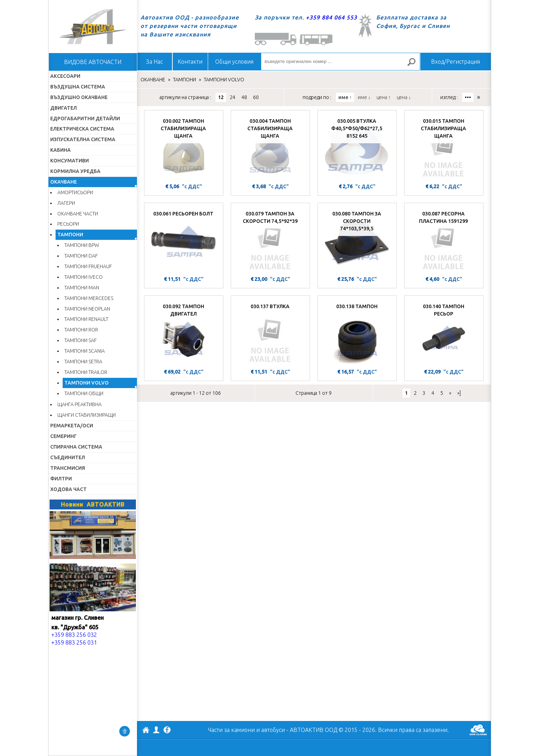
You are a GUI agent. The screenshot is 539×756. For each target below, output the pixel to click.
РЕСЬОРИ (68, 224)
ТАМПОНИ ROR (81, 330)
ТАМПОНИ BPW (82, 245)
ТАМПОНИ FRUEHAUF (88, 266)
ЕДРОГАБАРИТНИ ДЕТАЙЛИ (85, 119)
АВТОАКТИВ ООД (146, 731)
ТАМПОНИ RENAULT (86, 319)
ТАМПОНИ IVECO (84, 277)
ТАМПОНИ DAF (81, 256)
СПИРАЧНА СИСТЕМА (76, 447)
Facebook (167, 731)
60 (256, 97)
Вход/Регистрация (455, 62)
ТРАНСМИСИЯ (68, 468)
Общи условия (234, 62)
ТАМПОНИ (70, 235)
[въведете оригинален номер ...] (340, 62)
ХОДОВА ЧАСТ (68, 489)
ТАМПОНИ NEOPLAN (87, 309)
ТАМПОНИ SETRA (83, 362)
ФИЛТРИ (61, 479)
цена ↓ (404, 97)
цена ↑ (384, 97)
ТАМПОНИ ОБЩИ (84, 393)
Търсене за (414, 65)
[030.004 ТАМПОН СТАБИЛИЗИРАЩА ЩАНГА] (270, 148)
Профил (156, 730)
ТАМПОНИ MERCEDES (89, 298)
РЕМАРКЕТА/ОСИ (72, 426)
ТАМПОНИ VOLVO (87, 383)
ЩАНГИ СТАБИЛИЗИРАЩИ (87, 415)
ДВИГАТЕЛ (64, 108)
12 (221, 97)
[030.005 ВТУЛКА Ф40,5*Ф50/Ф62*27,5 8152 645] (357, 148)
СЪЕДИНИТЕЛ (68, 457)
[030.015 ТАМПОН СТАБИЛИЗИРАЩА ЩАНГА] (444, 148)
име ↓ (364, 97)
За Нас (154, 62)
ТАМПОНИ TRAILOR (86, 372)
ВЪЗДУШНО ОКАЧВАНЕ (79, 97)
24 (233, 97)
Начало (93, 27)
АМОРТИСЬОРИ (75, 192)
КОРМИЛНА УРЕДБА (75, 171)
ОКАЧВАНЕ (64, 182)
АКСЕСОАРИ (65, 76)
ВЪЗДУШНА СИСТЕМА (78, 87)
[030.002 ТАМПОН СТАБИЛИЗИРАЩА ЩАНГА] (184, 148)
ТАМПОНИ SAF (81, 340)
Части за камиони (231, 730)
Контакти (190, 62)
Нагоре (125, 731)
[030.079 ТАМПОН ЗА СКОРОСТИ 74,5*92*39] (270, 240)
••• (468, 97)
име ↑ (345, 97)
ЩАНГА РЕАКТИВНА (79, 404)
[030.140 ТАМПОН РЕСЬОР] (444, 333)
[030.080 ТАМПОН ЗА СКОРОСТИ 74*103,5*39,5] (357, 240)
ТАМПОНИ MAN (82, 288)
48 (244, 97)
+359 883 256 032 (74, 635)
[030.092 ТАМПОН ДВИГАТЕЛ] (184, 333)
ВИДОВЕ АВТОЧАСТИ (93, 62)
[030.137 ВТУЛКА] (270, 333)
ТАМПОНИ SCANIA (85, 351)
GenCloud (478, 730)
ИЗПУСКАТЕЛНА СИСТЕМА (83, 139)
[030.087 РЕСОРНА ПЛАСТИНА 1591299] (444, 240)
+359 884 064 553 (331, 17)
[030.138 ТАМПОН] (357, 333)
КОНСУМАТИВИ (70, 161)
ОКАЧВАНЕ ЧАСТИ (78, 214)
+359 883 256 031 (74, 642)
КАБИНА (61, 150)
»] (459, 393)
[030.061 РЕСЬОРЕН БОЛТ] (184, 240)
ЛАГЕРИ (66, 203)
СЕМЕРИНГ (64, 436)
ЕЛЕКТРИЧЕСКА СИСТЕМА (82, 129)
